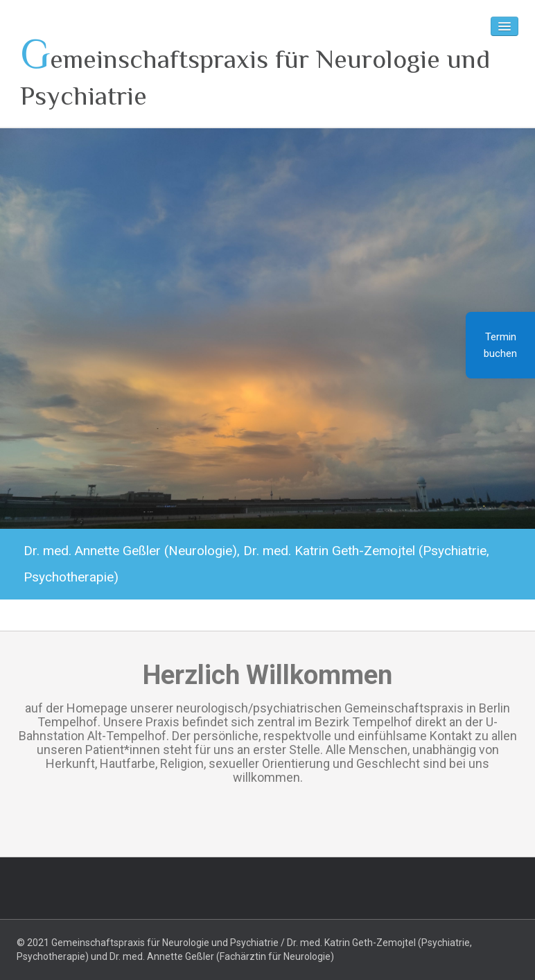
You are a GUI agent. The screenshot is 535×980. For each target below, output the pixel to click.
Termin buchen (500, 345)
